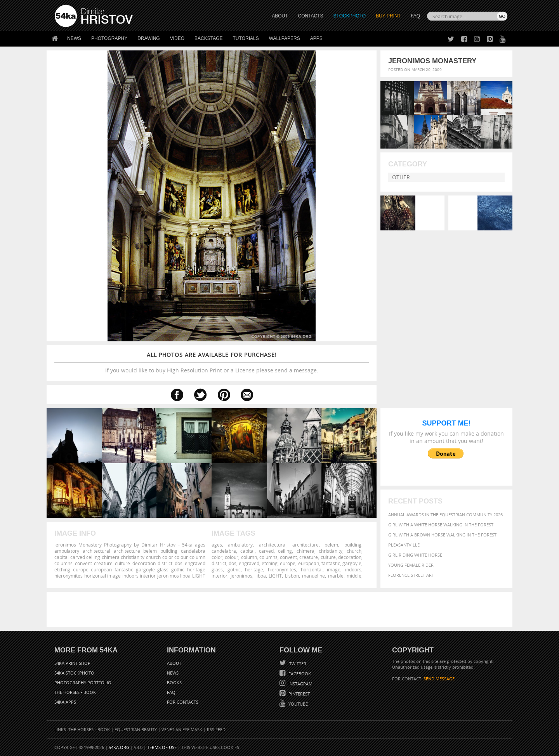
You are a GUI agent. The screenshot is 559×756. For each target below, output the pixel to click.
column (249, 557)
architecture (306, 545)
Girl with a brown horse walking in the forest (442, 535)
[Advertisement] (281, 609)
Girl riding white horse (415, 555)
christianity (331, 551)
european (309, 563)
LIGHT (275, 576)
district (219, 563)
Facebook (299, 674)
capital (247, 551)
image (334, 569)
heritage (254, 569)
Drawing (149, 38)
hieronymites (282, 569)
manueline (313, 576)
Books (174, 682)
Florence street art (411, 575)
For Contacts (183, 702)
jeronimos (241, 576)
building (353, 545)
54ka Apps (65, 702)
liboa (261, 576)
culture (328, 557)
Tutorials (246, 38)
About (174, 663)
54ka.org (119, 747)
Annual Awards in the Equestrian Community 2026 (445, 515)
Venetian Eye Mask (182, 729)
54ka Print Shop (72, 663)
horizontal (312, 569)
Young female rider (411, 565)
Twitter (297, 663)
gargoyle (352, 563)
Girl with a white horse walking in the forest (441, 525)
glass (217, 569)
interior (220, 576)
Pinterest (299, 694)
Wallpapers (285, 38)
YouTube (298, 704)
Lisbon (292, 576)
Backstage (208, 38)
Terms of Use (162, 747)
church (354, 551)
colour (232, 557)
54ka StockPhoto (74, 673)
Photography (109, 38)
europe (288, 563)
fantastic (331, 563)
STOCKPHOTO (350, 16)
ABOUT (280, 16)
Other (401, 177)
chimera (306, 551)
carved (266, 551)
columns (268, 557)
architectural (273, 545)
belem (331, 545)
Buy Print (388, 16)
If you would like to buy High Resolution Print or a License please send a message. (212, 362)
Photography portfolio (83, 682)
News (74, 38)
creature (309, 557)
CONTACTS (311, 16)
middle (354, 576)
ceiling (285, 551)
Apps (316, 38)
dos (233, 563)
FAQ (415, 16)
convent (288, 557)
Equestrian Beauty (136, 729)
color (217, 557)
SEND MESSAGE (439, 679)
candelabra (224, 551)
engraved (249, 563)
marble (336, 576)
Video (177, 38)
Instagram (300, 684)
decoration (350, 557)
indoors (353, 569)
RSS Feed (216, 729)
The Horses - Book (75, 692)
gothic (234, 569)
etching (270, 563)
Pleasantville (404, 545)
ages (217, 545)
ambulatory (240, 545)
